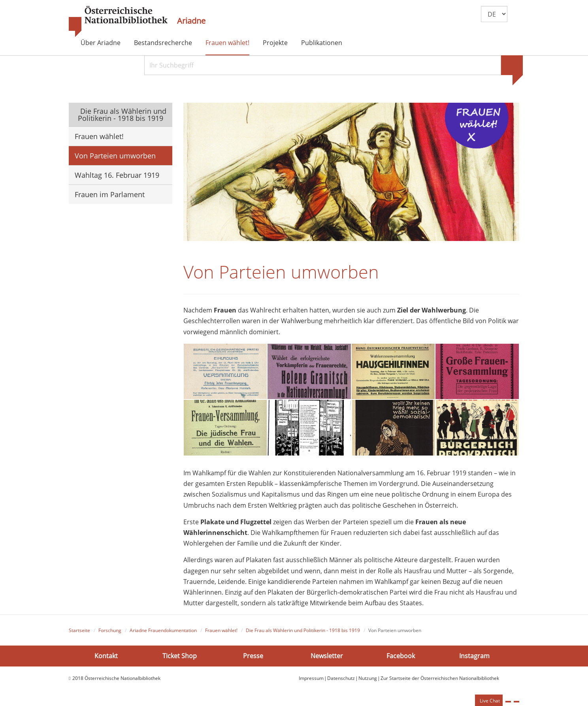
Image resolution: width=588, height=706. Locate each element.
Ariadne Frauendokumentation (163, 630)
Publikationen (322, 43)
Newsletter (327, 655)
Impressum (311, 678)
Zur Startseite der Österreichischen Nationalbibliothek (440, 678)
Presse (253, 655)
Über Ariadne (101, 43)
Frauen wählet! (227, 43)
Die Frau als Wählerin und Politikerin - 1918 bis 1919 (122, 115)
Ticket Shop (180, 655)
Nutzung (368, 678)
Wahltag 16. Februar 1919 (117, 175)
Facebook (401, 655)
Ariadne (191, 21)
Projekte (275, 43)
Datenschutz (341, 678)
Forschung (110, 630)
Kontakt (106, 655)
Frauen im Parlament (110, 194)
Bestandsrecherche (163, 43)
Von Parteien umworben (115, 156)
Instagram (474, 655)
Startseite (79, 630)
